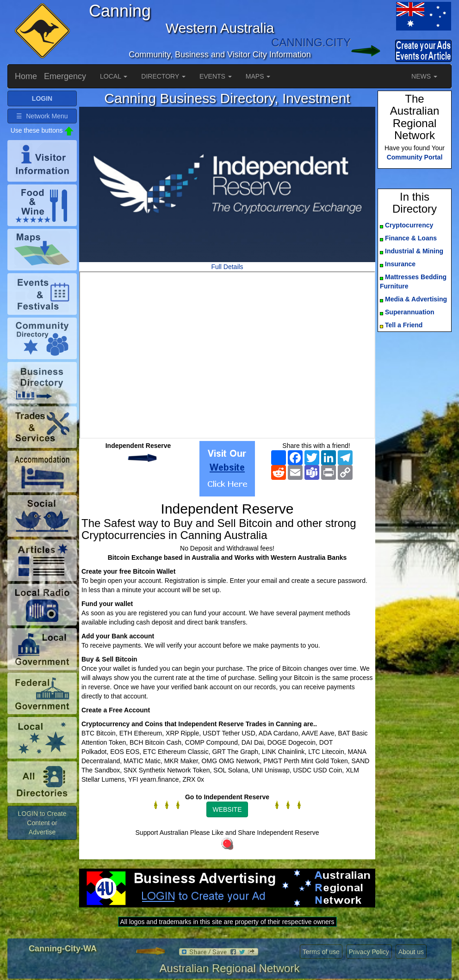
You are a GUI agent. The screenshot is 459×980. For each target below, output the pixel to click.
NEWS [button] (424, 76)
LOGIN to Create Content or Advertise (42, 823)
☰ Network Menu (42, 116)
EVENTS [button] (216, 76)
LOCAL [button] (114, 76)
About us (411, 952)
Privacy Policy (369, 952)
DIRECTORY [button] (163, 76)
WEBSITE (227, 809)
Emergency (65, 76)
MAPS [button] (258, 76)
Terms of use (321, 952)
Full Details (227, 267)
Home (26, 76)
